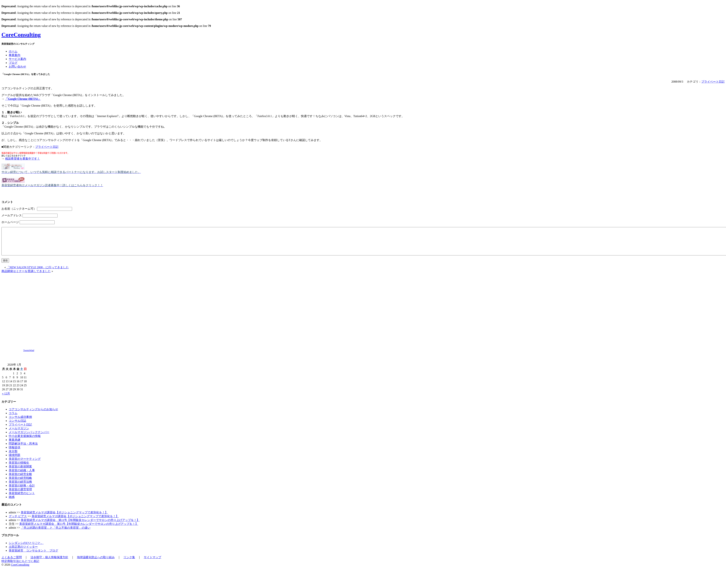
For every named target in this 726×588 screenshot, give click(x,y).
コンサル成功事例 (20, 422)
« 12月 (6, 399)
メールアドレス (12, 215)
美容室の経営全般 (20, 480)
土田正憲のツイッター (23, 552)
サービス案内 (17, 59)
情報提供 (15, 453)
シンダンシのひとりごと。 (26, 548)
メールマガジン (19, 434)
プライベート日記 (713, 82)
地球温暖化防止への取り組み (96, 563)
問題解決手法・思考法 (23, 449)
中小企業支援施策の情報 (25, 441)
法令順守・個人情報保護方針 (49, 563)
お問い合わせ (17, 67)
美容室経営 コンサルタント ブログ (33, 556)
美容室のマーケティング (25, 464)
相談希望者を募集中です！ (23, 159)
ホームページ (10, 222)
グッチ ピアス (18, 522)
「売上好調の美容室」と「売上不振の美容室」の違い (56, 533)
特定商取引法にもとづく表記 (20, 566)
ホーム (13, 51)
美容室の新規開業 (20, 472)
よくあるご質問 (12, 563)
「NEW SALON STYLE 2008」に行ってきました (38, 273)
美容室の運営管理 (20, 495)
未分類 (13, 457)
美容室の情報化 (19, 468)
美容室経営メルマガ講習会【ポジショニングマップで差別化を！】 (64, 518)
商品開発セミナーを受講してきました (26, 277)
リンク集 (129, 563)
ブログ (13, 63)
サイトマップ (152, 563)
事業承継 (15, 445)
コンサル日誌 (17, 426)
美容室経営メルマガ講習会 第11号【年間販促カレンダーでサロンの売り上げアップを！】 (80, 525)
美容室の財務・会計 (22, 491)
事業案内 (15, 55)
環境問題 (15, 460)
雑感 (12, 502)
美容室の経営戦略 (20, 483)
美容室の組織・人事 (22, 476)
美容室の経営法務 (20, 487)
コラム (13, 419)
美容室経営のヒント (22, 499)
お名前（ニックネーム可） (19, 209)
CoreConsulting (21, 35)
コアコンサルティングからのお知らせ (33, 415)
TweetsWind (29, 356)
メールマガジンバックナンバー (29, 438)
